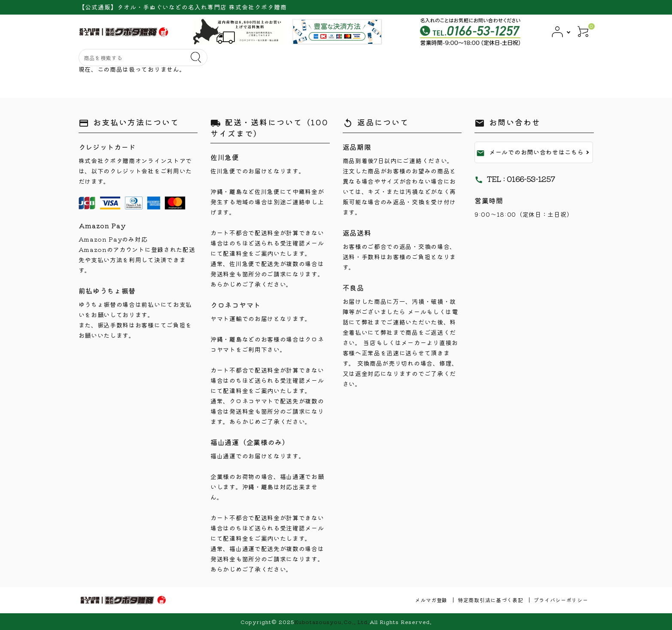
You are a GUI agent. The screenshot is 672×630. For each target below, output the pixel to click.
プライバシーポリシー (561, 600)
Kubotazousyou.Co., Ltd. (332, 622)
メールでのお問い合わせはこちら (530, 152)
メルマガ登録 (431, 600)
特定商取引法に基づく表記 (490, 600)
